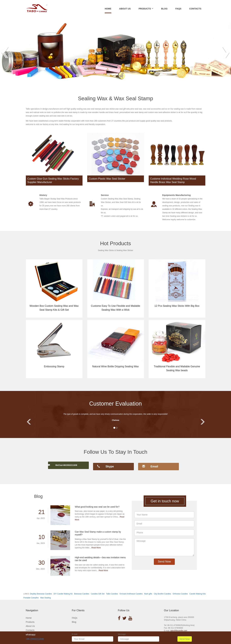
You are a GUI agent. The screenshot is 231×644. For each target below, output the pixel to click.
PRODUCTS (145, 9)
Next (226, 52)
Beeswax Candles (82, 591)
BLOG (164, 9)
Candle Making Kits (198, 591)
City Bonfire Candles (162, 591)
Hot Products (115, 243)
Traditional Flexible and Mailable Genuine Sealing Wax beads (177, 368)
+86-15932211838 (35, 639)
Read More (96, 545)
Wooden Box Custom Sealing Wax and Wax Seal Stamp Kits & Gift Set (54, 308)
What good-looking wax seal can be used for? (97, 504)
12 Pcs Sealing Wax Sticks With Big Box (177, 306)
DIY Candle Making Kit (63, 591)
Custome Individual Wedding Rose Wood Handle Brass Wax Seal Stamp (173, 180)
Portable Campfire (31, 595)
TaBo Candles (112, 591)
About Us (30, 623)
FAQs (75, 615)
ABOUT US (125, 9)
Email (150, 465)
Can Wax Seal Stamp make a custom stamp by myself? (98, 531)
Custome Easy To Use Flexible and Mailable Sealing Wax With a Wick (115, 308)
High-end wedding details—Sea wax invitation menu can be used (100, 556)
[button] (30, 419)
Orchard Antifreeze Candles (131, 591)
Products (30, 619)
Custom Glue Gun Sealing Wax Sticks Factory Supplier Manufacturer (53, 180)
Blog (74, 619)
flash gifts (148, 591)
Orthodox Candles (180, 591)
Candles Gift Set (98, 591)
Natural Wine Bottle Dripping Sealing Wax (115, 366)
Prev (5, 52)
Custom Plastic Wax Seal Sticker (107, 179)
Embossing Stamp (54, 366)
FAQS (178, 9)
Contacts (30, 627)
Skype (106, 465)
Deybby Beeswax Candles (41, 591)
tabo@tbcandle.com (179, 628)
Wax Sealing (45, 595)
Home (108, 9)
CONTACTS (195, 9)
